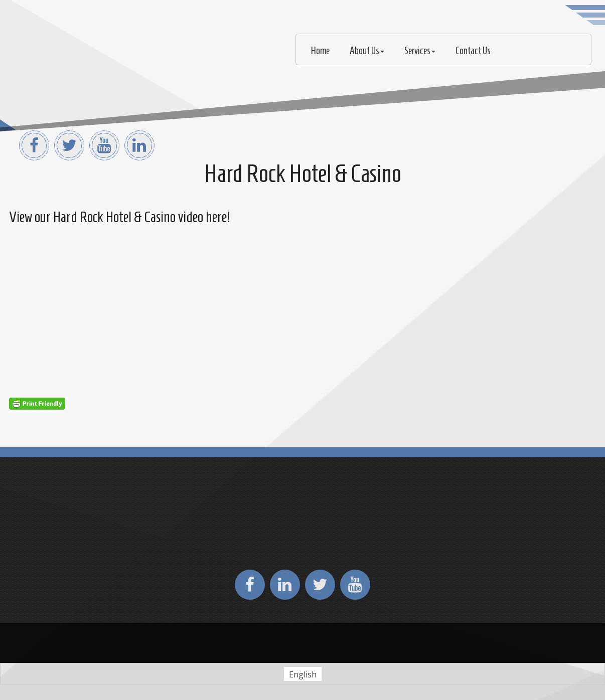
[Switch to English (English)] (303, 674)
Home (320, 51)
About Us (367, 51)
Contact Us (473, 51)
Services (420, 51)
